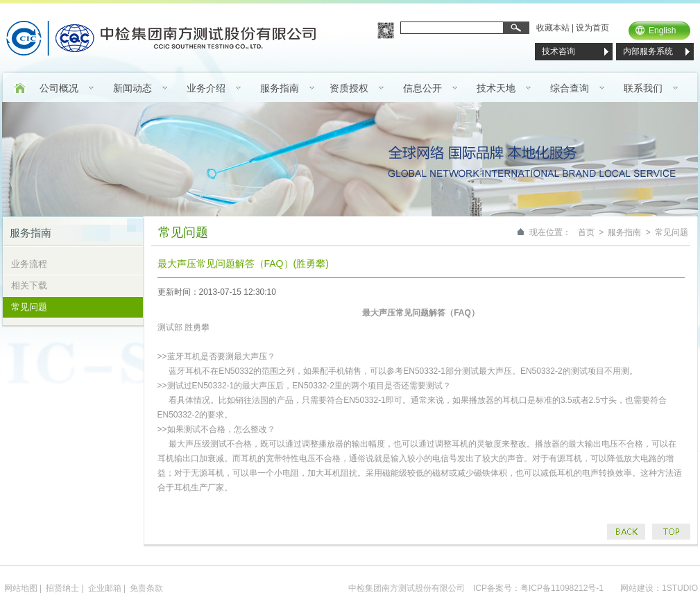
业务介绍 (206, 88)
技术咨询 (558, 51)
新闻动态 (133, 88)
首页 (586, 232)
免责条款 (146, 588)
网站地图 (21, 588)
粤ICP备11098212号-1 (562, 588)
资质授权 (349, 88)
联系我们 (643, 88)
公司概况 (59, 88)
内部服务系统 (648, 51)
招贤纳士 (62, 588)
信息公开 (422, 88)
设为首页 (592, 28)
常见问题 (29, 307)
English (662, 31)
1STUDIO (680, 588)
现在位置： (550, 232)
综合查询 (570, 88)
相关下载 (29, 285)
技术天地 (496, 88)
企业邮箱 (105, 588)
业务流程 (29, 264)
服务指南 (280, 88)
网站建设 (637, 588)
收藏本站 (553, 28)
